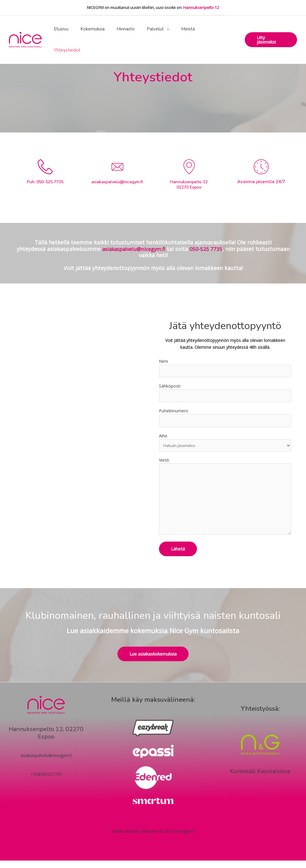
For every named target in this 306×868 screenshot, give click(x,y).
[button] (271, 29)
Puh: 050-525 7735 (45, 182)
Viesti (225, 502)
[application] (173, 29)
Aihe (225, 445)
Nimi (225, 368)
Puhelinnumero (225, 420)
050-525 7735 (208, 249)
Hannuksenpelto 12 (201, 7)
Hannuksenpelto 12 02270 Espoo (189, 185)
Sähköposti (225, 394)
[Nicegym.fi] (25, 28)
